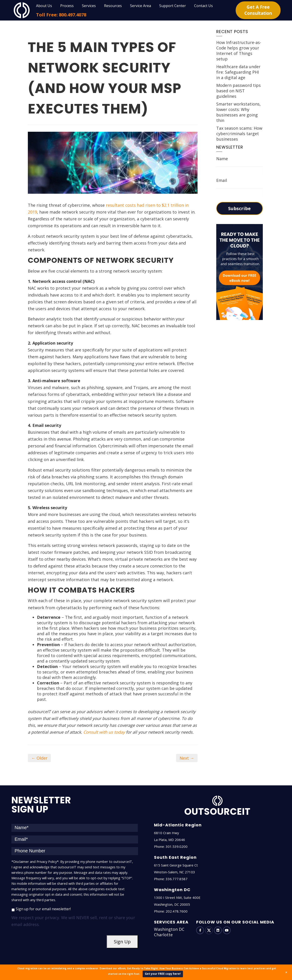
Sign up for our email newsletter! (43, 909)
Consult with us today (104, 732)
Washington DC (169, 929)
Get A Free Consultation (258, 10)
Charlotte (163, 935)
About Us (44, 6)
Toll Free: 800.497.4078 (61, 15)
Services (89, 6)
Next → (187, 758)
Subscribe (239, 208)
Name (222, 159)
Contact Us (203, 6)
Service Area (141, 6)
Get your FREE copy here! (163, 974)
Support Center (173, 6)
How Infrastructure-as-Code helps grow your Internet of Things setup (239, 51)
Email (222, 180)
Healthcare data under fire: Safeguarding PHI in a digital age (238, 72)
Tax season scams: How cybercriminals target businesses (239, 134)
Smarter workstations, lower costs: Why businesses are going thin (239, 112)
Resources (113, 6)
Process (67, 6)
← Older (39, 758)
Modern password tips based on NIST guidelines (239, 91)
